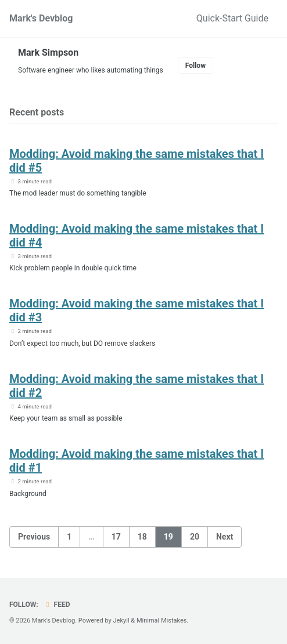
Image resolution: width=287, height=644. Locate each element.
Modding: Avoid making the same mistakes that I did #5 (137, 161)
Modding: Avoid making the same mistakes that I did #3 (137, 310)
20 (195, 537)
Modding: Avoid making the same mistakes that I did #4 (137, 236)
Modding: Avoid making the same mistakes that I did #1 (137, 461)
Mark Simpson (48, 53)
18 (142, 537)
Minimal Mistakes (162, 621)
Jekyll (121, 621)
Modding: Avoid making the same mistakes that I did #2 (137, 386)
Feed (57, 605)
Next (225, 537)
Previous (34, 537)
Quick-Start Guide (232, 18)
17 (116, 537)
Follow (195, 66)
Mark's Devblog (41, 18)
